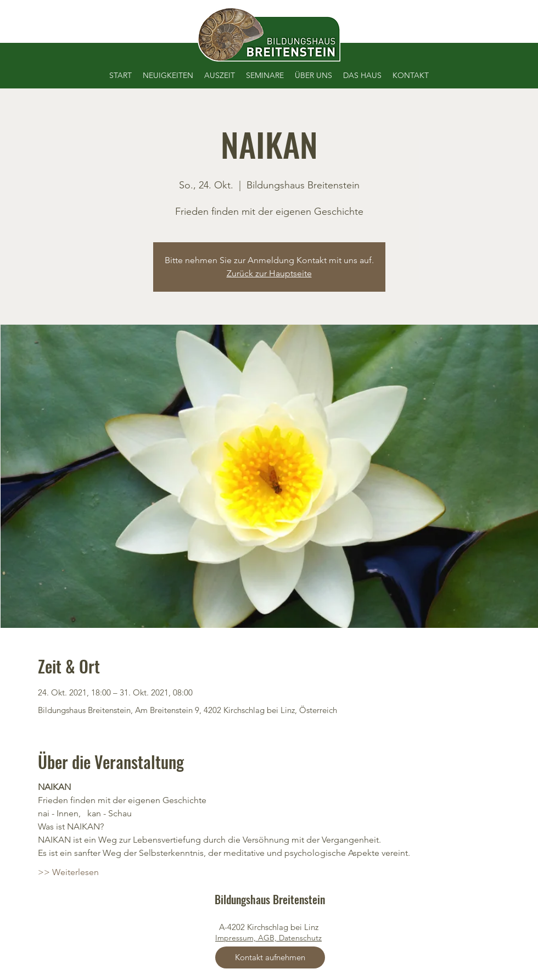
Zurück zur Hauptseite (269, 273)
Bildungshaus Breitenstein (270, 899)
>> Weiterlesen (68, 872)
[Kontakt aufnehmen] (270, 957)
